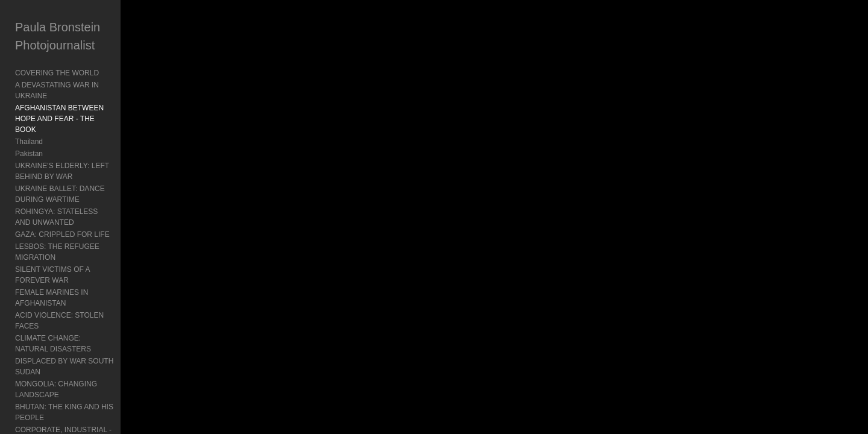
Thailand (29, 120)
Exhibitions (33, 394)
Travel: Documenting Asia (56, 357)
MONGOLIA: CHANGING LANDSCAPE (79, 286)
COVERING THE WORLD (57, 73)
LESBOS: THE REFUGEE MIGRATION (78, 214)
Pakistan (29, 132)
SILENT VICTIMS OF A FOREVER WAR (80, 226)
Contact (27, 418)
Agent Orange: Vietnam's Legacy (68, 370)
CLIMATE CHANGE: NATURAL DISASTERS (87, 262)
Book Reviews (38, 382)
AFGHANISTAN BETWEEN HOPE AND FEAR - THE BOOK (90, 102)
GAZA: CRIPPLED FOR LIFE (62, 202)
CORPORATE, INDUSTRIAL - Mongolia (79, 310)
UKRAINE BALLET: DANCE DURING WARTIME (75, 172)
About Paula (35, 406)
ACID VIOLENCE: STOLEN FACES (72, 250)
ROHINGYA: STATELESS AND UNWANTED (87, 190)
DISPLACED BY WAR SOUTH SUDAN (78, 274)
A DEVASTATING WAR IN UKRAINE (74, 85)
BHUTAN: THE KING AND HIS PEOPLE (80, 298)
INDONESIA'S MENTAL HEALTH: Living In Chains (84, 340)
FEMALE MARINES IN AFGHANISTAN (78, 238)
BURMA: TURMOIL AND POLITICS (72, 322)
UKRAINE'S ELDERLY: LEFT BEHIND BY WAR (83, 149)
